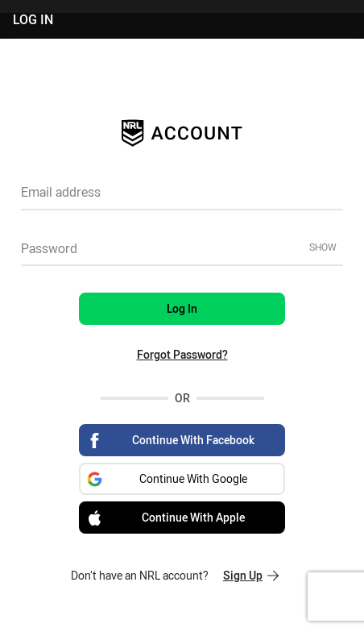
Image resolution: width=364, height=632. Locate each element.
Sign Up (251, 575)
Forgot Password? (182, 354)
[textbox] (182, 197)
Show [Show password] (323, 247)
